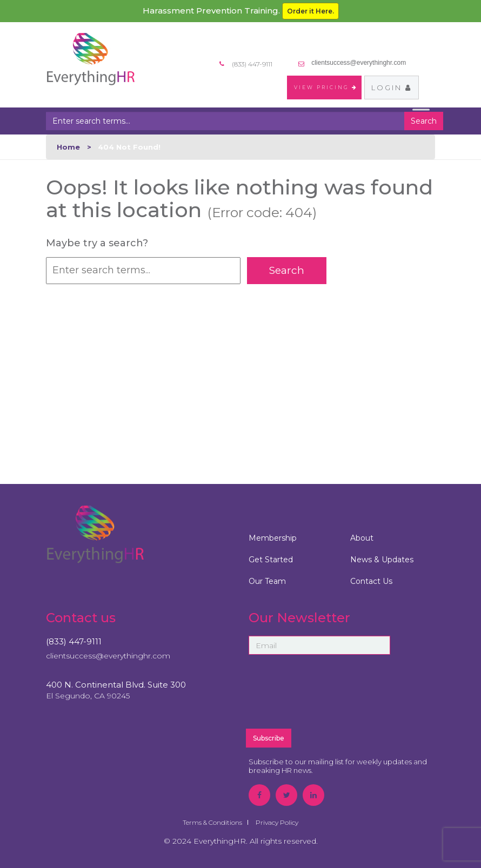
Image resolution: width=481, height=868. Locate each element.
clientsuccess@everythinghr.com (359, 63)
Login (392, 88)
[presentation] (342, 696)
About (362, 538)
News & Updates (382, 560)
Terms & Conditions (212, 822)
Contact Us (371, 581)
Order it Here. (310, 11)
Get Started (271, 560)
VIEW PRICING (326, 87)
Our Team (267, 581)
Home (68, 147)
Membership (273, 538)
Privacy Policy (277, 822)
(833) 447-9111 (74, 641)
